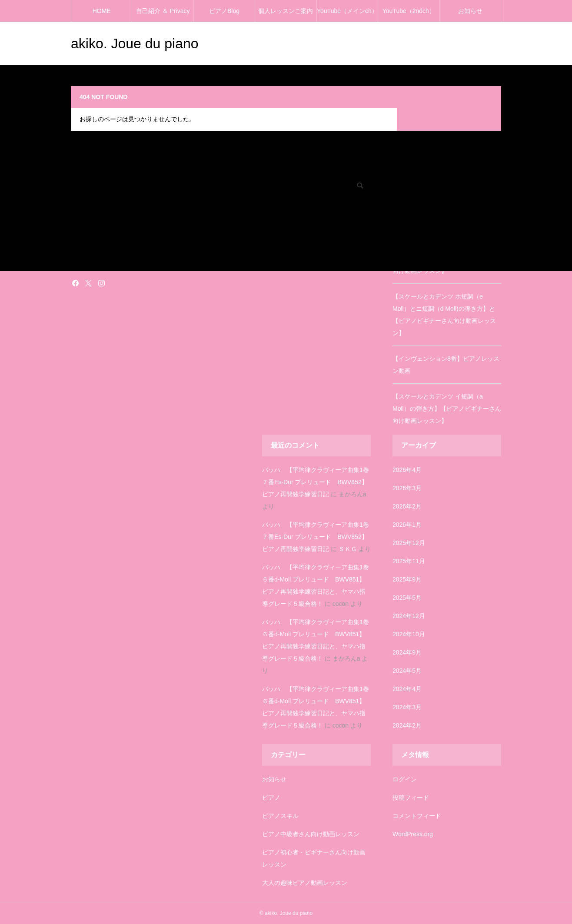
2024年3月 (407, 707)
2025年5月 (407, 598)
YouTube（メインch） (347, 11)
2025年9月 (407, 579)
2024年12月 (409, 616)
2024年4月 (407, 689)
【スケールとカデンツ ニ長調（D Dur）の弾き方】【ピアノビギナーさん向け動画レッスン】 (446, 259)
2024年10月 (409, 634)
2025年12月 (409, 543)
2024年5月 (407, 671)
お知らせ (470, 11)
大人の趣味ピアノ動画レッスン (305, 883)
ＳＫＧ (348, 549)
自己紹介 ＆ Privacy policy (163, 15)
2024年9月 (407, 652)
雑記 (76, 263)
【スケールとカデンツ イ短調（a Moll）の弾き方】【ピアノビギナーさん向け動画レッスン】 (447, 409)
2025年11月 (409, 561)
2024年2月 (407, 725)
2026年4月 (407, 470)
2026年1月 (407, 525)
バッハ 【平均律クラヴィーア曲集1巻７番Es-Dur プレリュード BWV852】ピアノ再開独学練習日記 (316, 482)
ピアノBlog (224, 11)
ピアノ (271, 798)
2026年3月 (407, 488)
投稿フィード (411, 798)
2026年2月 (407, 506)
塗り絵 (79, 251)
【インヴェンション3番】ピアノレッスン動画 (446, 215)
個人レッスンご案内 (286, 11)
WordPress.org (413, 834)
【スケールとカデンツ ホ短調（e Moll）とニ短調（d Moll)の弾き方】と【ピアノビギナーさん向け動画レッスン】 (444, 315)
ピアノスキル (280, 816)
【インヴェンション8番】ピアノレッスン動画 (446, 365)
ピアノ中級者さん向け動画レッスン (311, 834)
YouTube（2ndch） (409, 11)
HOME (102, 11)
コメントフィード (417, 816)
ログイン (405, 779)
